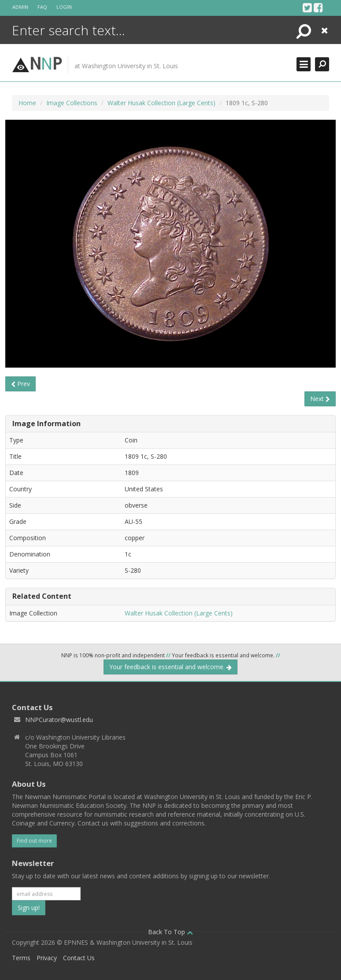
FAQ (42, 7)
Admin (20, 7)
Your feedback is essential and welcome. (170, 667)
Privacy (47, 958)
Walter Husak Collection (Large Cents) (161, 103)
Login (64, 7)
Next (320, 399)
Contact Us (79, 958)
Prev (20, 384)
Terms (21, 958)
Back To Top (170, 932)
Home (27, 103)
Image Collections (72, 103)
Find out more (34, 841)
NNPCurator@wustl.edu (59, 720)
